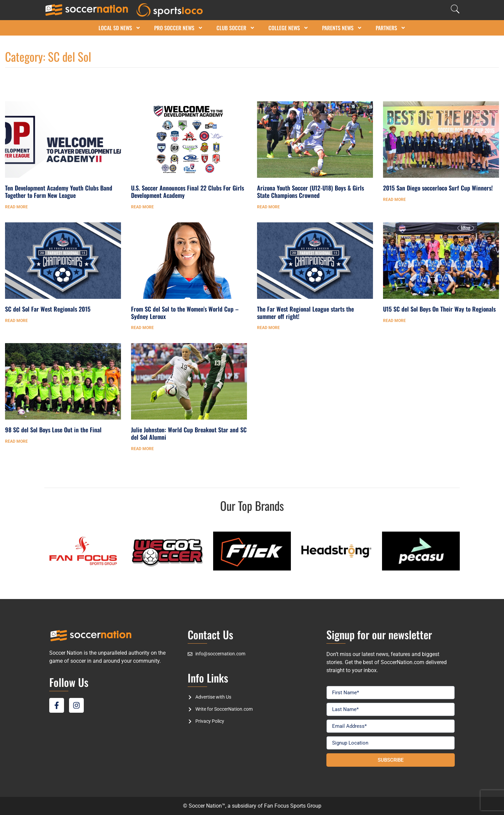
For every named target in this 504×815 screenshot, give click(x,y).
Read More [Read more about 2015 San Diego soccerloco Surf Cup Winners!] (394, 200)
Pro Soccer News (179, 28)
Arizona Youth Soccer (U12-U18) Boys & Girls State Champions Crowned (310, 192)
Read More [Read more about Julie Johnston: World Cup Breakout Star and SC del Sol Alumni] (142, 449)
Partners (391, 28)
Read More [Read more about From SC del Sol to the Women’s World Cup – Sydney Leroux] (142, 328)
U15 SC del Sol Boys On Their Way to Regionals (439, 309)
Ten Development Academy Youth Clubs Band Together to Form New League (59, 192)
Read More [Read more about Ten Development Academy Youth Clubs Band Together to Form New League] (16, 207)
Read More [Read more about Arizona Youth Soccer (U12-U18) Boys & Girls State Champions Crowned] (268, 207)
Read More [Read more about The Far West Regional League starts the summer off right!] (268, 328)
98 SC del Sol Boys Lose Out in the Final (53, 430)
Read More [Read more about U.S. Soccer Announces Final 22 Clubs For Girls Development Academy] (142, 207)
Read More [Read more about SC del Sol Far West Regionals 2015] (16, 321)
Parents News (342, 28)
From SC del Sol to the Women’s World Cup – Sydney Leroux (185, 313)
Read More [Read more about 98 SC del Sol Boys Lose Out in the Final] (16, 441)
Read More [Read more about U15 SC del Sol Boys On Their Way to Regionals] (394, 321)
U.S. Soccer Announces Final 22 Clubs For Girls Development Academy (187, 192)
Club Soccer (236, 28)
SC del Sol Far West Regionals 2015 (48, 309)
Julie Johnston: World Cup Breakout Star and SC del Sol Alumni (189, 433)
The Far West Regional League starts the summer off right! (305, 313)
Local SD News (120, 28)
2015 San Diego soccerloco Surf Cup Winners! (438, 188)
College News (289, 28)
